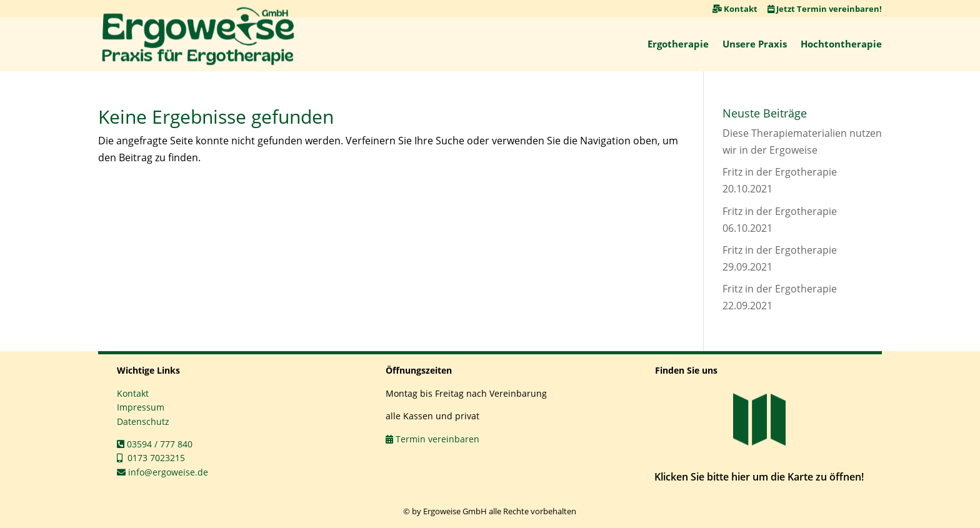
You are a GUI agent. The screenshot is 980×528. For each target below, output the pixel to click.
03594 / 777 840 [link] (155, 444)
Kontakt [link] (735, 9)
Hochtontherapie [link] (841, 44)
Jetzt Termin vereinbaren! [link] (825, 9)
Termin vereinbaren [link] (432, 439)
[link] (198, 36)
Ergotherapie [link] (678, 44)
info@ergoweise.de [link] (162, 472)
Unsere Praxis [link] (755, 44)
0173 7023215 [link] (151, 458)
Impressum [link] (141, 407)
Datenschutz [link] (143, 421)
